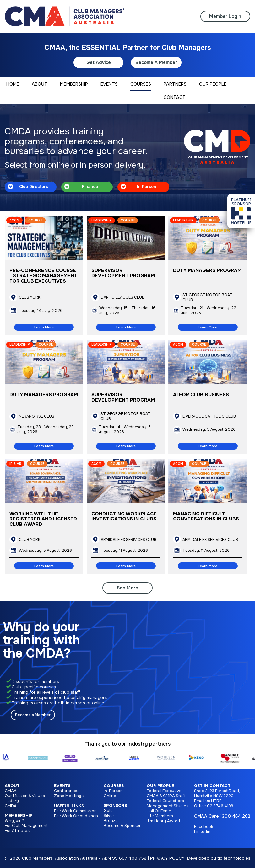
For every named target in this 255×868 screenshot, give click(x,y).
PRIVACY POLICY (167, 858)
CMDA (11, 806)
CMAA (11, 791)
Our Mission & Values (25, 796)
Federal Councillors (165, 801)
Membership (19, 816)
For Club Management (26, 826)
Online (110, 796)
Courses (114, 786)
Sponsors (115, 806)
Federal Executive (164, 791)
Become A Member (156, 62)
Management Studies (168, 806)
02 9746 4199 (220, 806)
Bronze (111, 821)
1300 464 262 (235, 816)
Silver (109, 816)
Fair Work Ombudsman (76, 816)
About (12, 786)
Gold (108, 811)
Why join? (14, 821)
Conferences (67, 791)
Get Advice (99, 62)
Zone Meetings (69, 796)
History (12, 801)
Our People (160, 786)
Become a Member (33, 715)
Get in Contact (212, 786)
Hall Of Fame (159, 811)
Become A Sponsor (122, 826)
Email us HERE (208, 801)
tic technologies (234, 858)
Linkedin (202, 832)
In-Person (113, 791)
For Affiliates (17, 831)
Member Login (225, 16)
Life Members (160, 816)
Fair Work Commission (75, 811)
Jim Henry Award (163, 821)
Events (62, 786)
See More (127, 588)
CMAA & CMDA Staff (166, 796)
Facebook (204, 827)
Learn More (44, 327)
